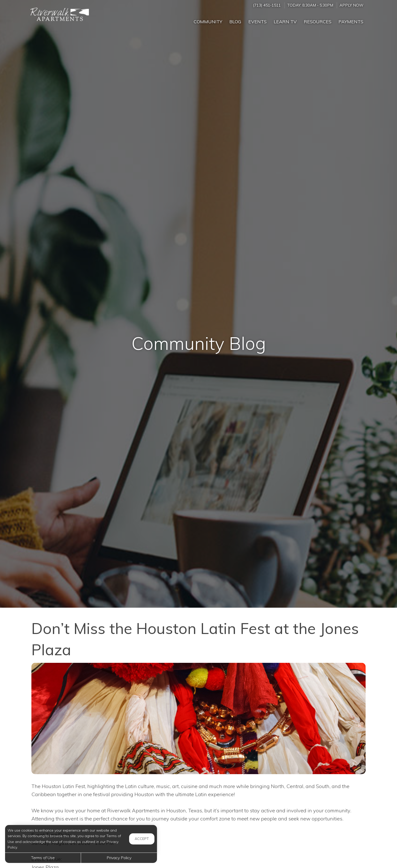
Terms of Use (43, 858)
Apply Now (351, 5)
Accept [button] (142, 839)
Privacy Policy (119, 858)
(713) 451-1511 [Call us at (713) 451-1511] (267, 5)
